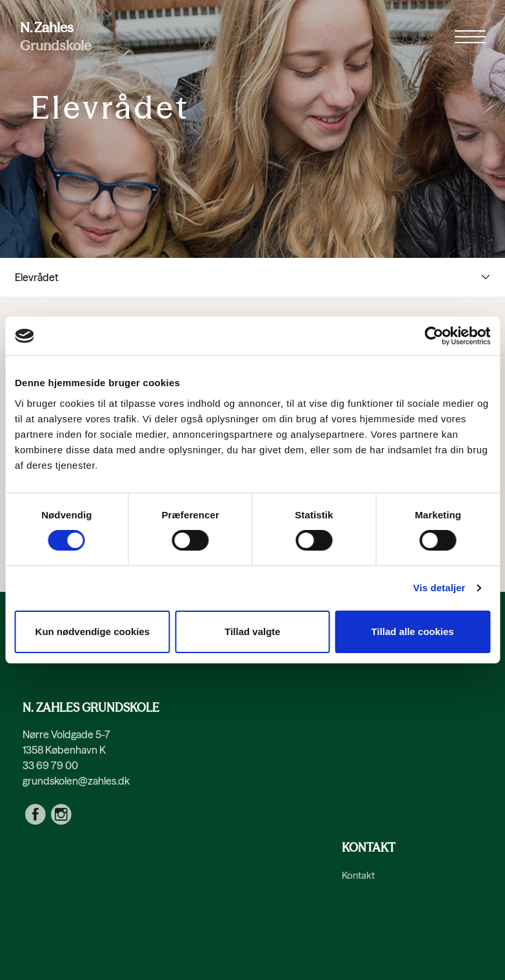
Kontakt (358, 875)
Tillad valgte (252, 632)
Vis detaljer (440, 588)
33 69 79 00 (50, 765)
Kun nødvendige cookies (93, 632)
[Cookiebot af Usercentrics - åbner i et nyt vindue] (434, 336)
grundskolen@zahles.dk (76, 781)
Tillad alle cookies (413, 632)
